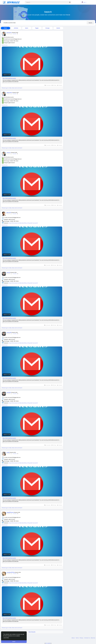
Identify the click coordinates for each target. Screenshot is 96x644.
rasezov (9, 152)
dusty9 (8, 272)
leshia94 (9, 392)
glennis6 (9, 212)
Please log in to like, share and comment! (12, 88)
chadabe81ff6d (10, 572)
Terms (77, 638)
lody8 (8, 452)
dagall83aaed (10, 512)
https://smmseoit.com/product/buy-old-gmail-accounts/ (23, 223)
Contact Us (87, 638)
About (73, 638)
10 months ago (9, 274)
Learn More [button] (6, 638)
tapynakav (9, 93)
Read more (5, 45)
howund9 (9, 332)
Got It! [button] (14, 642)
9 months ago (9, 214)
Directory (93, 638)
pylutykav (9, 33)
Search (90, 23)
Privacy (82, 638)
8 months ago (9, 34)
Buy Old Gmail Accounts (9, 78)
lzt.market (48, 643)
